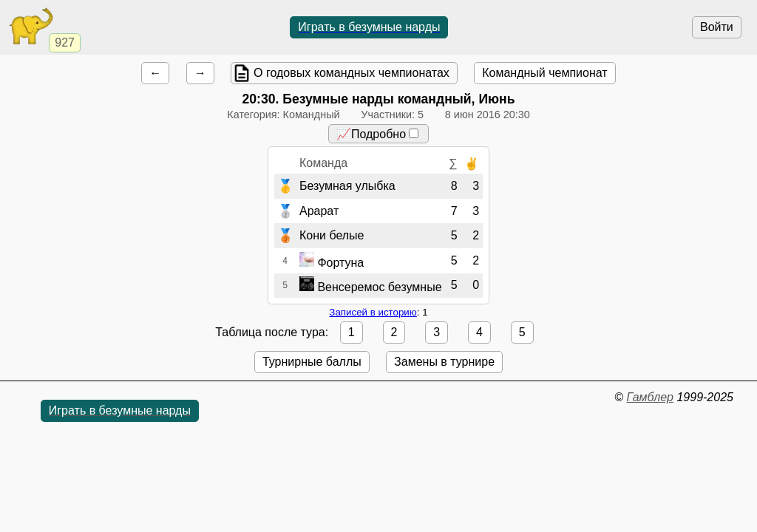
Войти (717, 27)
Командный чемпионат (544, 73)
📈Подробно (377, 134)
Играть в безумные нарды (369, 27)
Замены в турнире (444, 362)
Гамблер (650, 397)
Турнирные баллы (312, 362)
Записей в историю (373, 312)
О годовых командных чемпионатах (352, 73)
